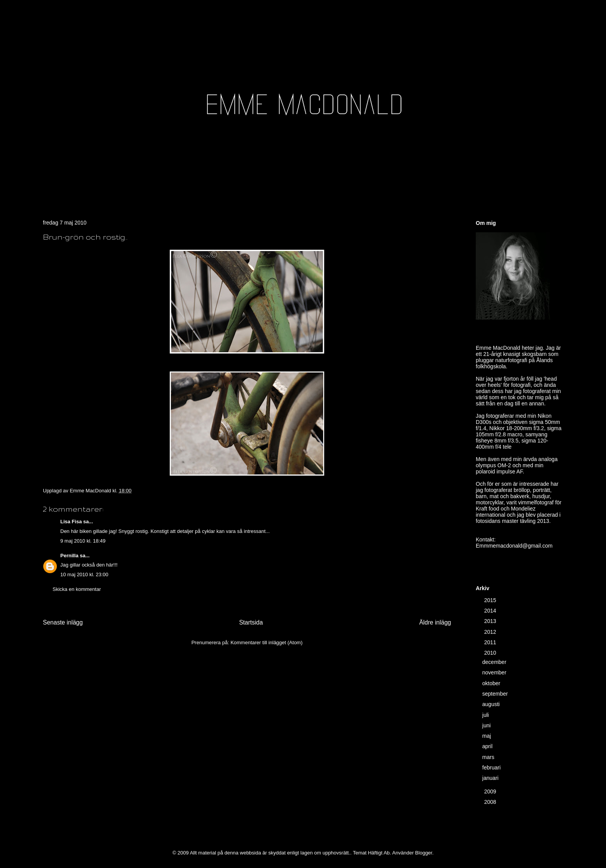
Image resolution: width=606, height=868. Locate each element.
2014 (491, 611)
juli (486, 715)
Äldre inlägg (435, 622)
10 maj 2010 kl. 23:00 (84, 574)
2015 (491, 600)
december (495, 662)
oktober (492, 683)
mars (489, 757)
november (495, 672)
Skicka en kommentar (77, 589)
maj (487, 736)
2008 (491, 802)
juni (487, 725)
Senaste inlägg (63, 622)
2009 (491, 791)
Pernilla (69, 556)
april (488, 746)
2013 (491, 621)
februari (492, 768)
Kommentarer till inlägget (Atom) (266, 642)
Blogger (424, 853)
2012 (491, 632)
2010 (491, 653)
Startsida (251, 622)
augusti (492, 704)
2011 (491, 642)
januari (491, 778)
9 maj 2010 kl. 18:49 (83, 541)
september (496, 694)
